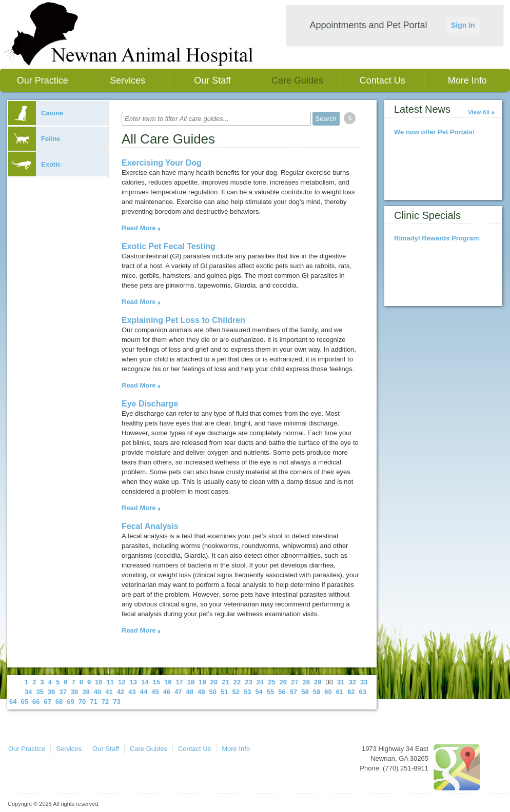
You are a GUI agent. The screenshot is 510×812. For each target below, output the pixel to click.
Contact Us (382, 80)
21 (225, 682)
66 (36, 702)
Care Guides (297, 80)
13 (133, 682)
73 (116, 702)
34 (28, 692)
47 (178, 692)
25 (271, 682)
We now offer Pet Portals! (434, 132)
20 (214, 682)
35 (40, 692)
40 (97, 692)
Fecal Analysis (150, 526)
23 (248, 682)
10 (99, 682)
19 (202, 682)
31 (341, 682)
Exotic (35, 164)
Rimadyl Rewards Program (436, 238)
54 (259, 692)
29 (318, 682)
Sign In (463, 25)
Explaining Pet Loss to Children (183, 320)
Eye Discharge (150, 404)
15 (156, 682)
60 (328, 692)
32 (352, 682)
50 (213, 692)
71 (93, 702)
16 (168, 682)
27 (295, 682)
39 (86, 692)
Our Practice (43, 80)
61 (340, 692)
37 (63, 692)
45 (155, 692)
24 (260, 682)
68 (59, 702)
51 (224, 692)
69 (70, 702)
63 (363, 692)
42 (121, 692)
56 (282, 692)
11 (110, 682)
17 (179, 682)
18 (191, 682)
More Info (467, 80)
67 (47, 702)
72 (105, 702)
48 (190, 692)
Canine (36, 113)
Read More (139, 228)
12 (122, 682)
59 (317, 692)
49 (201, 692)
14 (145, 682)
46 (167, 692)
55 (270, 692)
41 (109, 692)
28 (306, 682)
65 (24, 702)
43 (132, 692)
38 (74, 692)
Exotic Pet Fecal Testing (169, 246)
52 (236, 692)
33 (364, 682)
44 (144, 692)
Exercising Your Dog (162, 163)
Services (128, 80)
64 (13, 702)
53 (247, 692)
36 (51, 692)
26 (283, 682)
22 (237, 682)
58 (305, 692)
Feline (34, 139)
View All (479, 112)
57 (293, 692)
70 (82, 702)
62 (351, 692)
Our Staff (212, 80)
